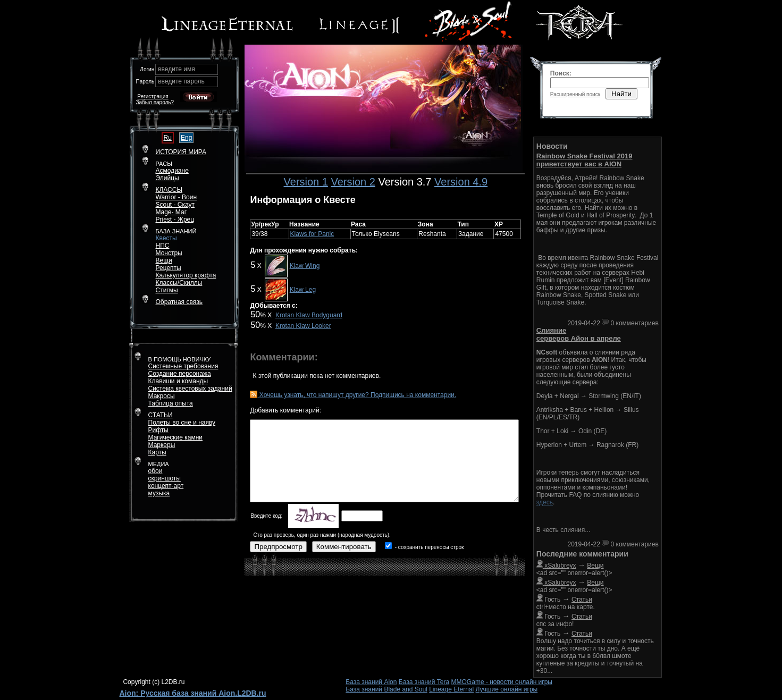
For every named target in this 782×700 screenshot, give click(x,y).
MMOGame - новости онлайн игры (502, 682)
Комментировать (344, 547)
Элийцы (167, 178)
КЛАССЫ (169, 190)
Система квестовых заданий (190, 389)
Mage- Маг (171, 212)
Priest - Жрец (175, 220)
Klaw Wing (305, 266)
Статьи (582, 600)
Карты (157, 452)
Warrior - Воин (176, 197)
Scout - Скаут (175, 205)
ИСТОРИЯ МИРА (181, 152)
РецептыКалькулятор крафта (186, 272)
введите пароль (181, 81)
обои (155, 471)
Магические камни (176, 437)
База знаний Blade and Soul (386, 689)
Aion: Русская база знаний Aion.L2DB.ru (193, 693)
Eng (186, 138)
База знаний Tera (424, 682)
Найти (621, 94)
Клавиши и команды (178, 381)
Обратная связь (179, 302)
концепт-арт (166, 486)
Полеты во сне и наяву (182, 423)
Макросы (162, 396)
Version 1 (306, 182)
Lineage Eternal (451, 689)
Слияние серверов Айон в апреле (579, 334)
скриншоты (165, 478)
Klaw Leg (303, 290)
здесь (545, 502)
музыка (159, 493)
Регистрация (153, 96)
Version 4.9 (461, 182)
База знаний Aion (371, 682)
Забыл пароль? (155, 102)
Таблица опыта (171, 403)
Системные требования (183, 366)
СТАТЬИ (161, 415)
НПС (163, 246)
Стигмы (167, 290)
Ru (168, 138)
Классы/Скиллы (179, 283)
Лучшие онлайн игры (507, 689)
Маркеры (162, 445)
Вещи (164, 260)
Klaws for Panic (312, 234)
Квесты (166, 238)
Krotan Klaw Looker (303, 326)
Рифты (158, 430)
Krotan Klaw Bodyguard (309, 315)
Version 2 (353, 182)
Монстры (169, 253)
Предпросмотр (278, 547)
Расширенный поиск (575, 94)
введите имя (176, 69)
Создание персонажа (180, 374)
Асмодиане (172, 171)
